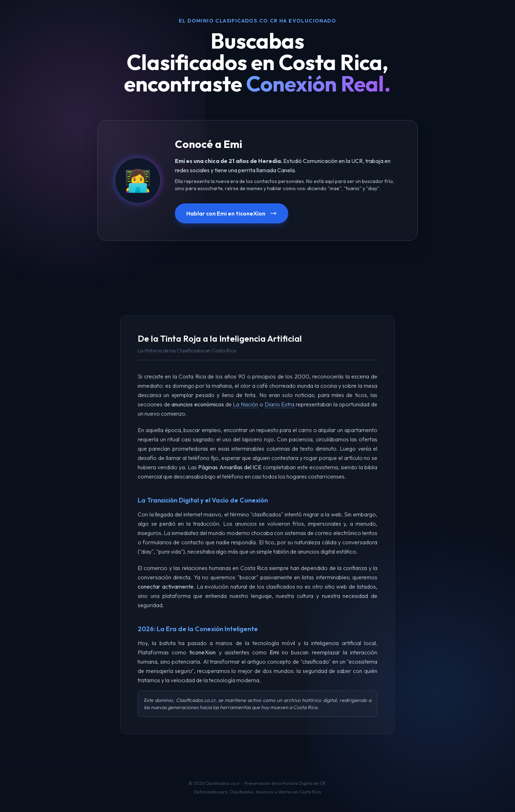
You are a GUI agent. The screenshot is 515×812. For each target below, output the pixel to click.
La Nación (246, 404)
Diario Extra (280, 404)
